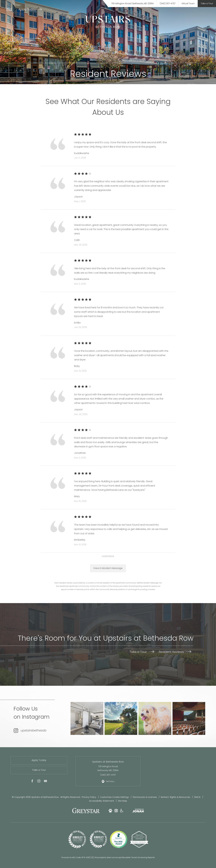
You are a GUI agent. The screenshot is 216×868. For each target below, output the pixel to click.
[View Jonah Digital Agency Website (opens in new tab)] (138, 811)
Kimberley (80, 540)
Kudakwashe (82, 153)
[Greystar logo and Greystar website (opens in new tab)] (86, 813)
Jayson (78, 197)
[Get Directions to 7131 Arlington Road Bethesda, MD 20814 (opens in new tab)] (132, 4)
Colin (77, 240)
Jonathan (80, 453)
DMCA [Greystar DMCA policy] (198, 797)
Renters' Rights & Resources (176, 797)
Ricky (77, 366)
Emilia (77, 323)
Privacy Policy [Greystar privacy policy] (89, 797)
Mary (77, 496)
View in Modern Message (108, 568)
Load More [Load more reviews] (108, 556)
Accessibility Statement (102, 801)
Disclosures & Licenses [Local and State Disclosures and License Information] (145, 797)
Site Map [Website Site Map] (122, 801)
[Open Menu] (9, 9)
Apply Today (30, 9)
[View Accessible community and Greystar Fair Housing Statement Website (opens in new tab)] (122, 811)
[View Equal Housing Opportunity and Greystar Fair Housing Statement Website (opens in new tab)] (116, 811)
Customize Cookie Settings (114, 797)
